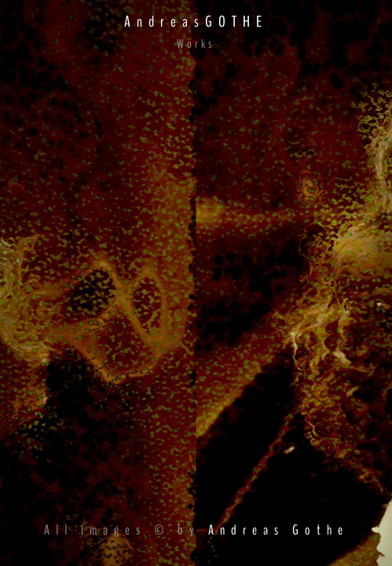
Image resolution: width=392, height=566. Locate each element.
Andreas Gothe (278, 530)
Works (196, 44)
